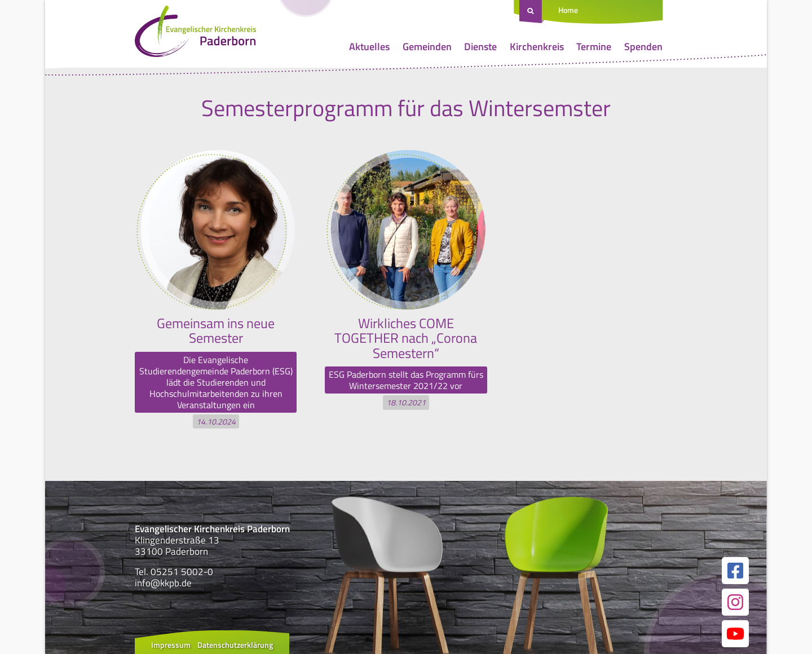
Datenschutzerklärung (235, 645)
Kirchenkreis (537, 47)
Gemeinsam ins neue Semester (216, 330)
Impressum (171, 645)
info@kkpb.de (163, 583)
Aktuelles (369, 47)
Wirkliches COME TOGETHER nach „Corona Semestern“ (406, 338)
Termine (594, 47)
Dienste (480, 47)
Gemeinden (427, 47)
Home (568, 10)
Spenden (643, 47)
